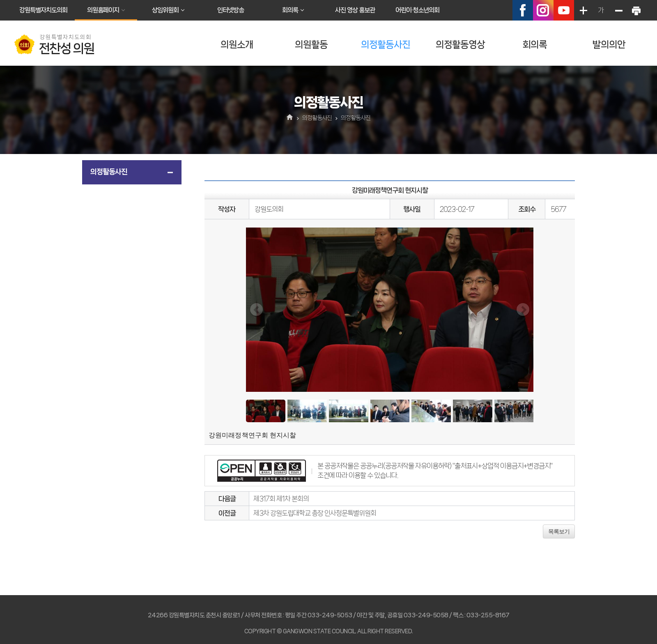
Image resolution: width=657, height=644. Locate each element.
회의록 (290, 10)
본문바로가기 (0, 0)
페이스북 (523, 10)
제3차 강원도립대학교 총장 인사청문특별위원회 (315, 513)
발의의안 (609, 45)
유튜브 (564, 10)
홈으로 (290, 118)
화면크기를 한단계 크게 (583, 10)
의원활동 (311, 45)
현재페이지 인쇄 (636, 10)
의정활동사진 (386, 45)
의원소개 (237, 45)
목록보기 (559, 531)
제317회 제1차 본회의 (281, 499)
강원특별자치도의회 (43, 10)
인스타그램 (543, 10)
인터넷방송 (231, 10)
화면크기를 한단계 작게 (618, 10)
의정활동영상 (460, 45)
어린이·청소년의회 (417, 10)
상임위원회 (165, 10)
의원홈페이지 (103, 10)
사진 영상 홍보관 (355, 10)
